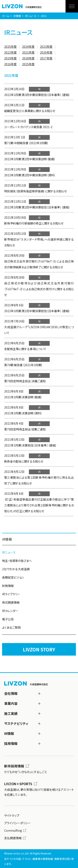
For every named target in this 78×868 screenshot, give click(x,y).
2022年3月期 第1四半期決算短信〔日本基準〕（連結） (37, 311)
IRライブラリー (11, 594)
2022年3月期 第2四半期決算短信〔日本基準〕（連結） (37, 207)
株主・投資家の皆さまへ (17, 561)
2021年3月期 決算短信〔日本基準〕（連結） (30, 445)
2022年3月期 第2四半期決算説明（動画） (30, 159)
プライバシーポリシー (17, 823)
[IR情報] (39, 734)
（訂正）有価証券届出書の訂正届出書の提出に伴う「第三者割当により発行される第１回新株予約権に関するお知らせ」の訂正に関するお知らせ (39, 505)
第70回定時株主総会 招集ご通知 (25, 429)
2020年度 (46, 52)
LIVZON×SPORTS (18, 784)
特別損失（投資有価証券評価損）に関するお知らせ (35, 191)
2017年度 (46, 58)
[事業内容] (39, 704)
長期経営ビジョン (13, 577)
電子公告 (8, 619)
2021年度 (28, 52)
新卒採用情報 (14, 766)
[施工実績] (39, 714)
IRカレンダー (10, 611)
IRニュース (31, 16)
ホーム (6, 16)
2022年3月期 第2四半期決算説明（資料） (30, 175)
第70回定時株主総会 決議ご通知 (25, 381)
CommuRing (13, 830)
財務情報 (8, 586)
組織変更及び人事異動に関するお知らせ (30, 111)
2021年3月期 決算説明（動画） (23, 397)
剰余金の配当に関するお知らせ (24, 461)
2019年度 (10, 58)
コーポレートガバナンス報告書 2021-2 (28, 127)
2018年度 (28, 58)
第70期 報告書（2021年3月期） (23, 365)
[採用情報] (39, 744)
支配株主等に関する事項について (25, 349)
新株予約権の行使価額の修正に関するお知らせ (34, 223)
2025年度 (10, 47)
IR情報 (17, 16)
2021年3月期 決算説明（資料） (23, 413)
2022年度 (10, 52)
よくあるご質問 (11, 627)
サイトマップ (12, 815)
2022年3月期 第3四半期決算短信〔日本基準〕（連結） (37, 95)
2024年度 (28, 47)
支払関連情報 (13, 838)
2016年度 (10, 64)
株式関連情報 (11, 602)
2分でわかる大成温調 (16, 569)
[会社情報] (39, 694)
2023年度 (46, 47)
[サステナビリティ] (39, 724)
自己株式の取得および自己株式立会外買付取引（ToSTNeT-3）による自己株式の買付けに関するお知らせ (39, 289)
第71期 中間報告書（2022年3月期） (26, 143)
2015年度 (28, 64)
